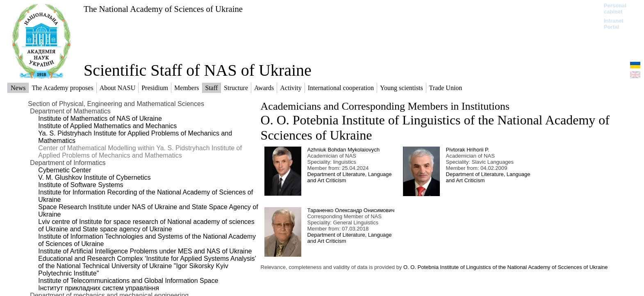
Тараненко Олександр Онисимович (351, 210)
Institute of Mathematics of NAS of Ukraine (100, 119)
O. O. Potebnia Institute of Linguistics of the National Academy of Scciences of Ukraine (506, 267)
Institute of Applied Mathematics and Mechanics (107, 126)
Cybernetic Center (65, 170)
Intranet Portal (614, 24)
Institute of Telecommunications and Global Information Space (128, 281)
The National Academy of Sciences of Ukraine (163, 9)
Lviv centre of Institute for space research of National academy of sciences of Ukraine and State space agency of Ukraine (146, 225)
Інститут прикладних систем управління (99, 288)
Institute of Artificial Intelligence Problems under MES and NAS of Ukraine (145, 251)
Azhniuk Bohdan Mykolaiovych (344, 150)
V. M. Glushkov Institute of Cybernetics (94, 177)
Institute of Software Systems (81, 185)
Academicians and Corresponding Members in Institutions (385, 106)
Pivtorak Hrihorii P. (468, 150)
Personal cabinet (615, 9)
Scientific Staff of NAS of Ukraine (198, 70)
